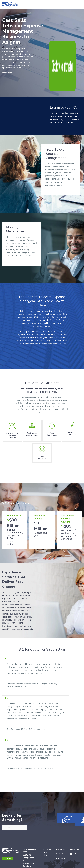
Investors (60, 835)
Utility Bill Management (28, 833)
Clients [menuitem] (8, 836)
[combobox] (15, 802)
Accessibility (78, 865)
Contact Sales (63, 803)
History (46, 832)
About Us (47, 826)
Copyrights (69, 865)
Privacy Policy (60, 865)
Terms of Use (50, 865)
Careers (60, 831)
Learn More (8, 73)
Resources (76, 803)
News (45, 830)
